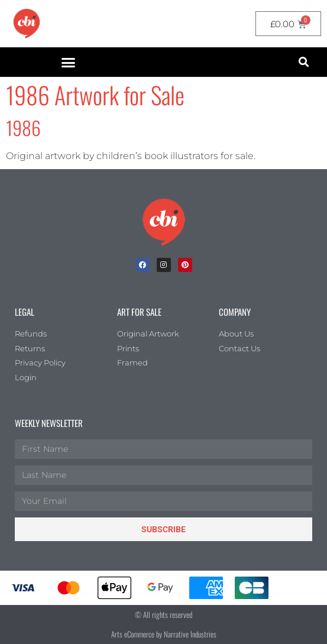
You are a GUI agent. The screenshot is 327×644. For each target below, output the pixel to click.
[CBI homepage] (27, 24)
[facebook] (143, 265)
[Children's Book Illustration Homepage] (164, 222)
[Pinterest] (185, 265)
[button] (69, 62)
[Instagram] (164, 265)
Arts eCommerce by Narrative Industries (164, 634)
